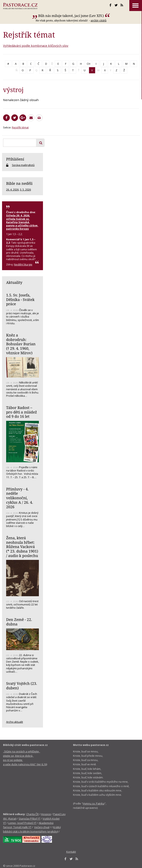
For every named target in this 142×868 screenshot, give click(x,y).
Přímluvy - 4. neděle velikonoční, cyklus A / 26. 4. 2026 (20, 498)
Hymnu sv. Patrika (94, 803)
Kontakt (71, 852)
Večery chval (42, 827)
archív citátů (99, 20)
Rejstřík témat (20, 127)
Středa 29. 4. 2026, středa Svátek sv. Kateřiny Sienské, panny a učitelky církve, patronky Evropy (22, 222)
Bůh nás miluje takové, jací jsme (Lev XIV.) (71, 16)
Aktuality (14, 282)
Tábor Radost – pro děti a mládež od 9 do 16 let (21, 412)
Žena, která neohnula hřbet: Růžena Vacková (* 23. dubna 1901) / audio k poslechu (22, 547)
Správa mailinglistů (23, 165)
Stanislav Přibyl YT (29, 819)
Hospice (46, 814)
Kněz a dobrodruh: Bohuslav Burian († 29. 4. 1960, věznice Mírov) (21, 344)
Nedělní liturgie (23, 264)
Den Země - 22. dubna (19, 622)
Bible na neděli (19, 183)
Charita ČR (32, 814)
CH (88, 64)
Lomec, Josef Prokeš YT (22, 823)
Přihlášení (15, 159)
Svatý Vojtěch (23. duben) (22, 686)
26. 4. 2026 (12, 189)
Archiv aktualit (15, 722)
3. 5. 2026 (25, 189)
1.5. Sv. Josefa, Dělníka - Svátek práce (20, 299)
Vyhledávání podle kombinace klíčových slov (36, 46)
